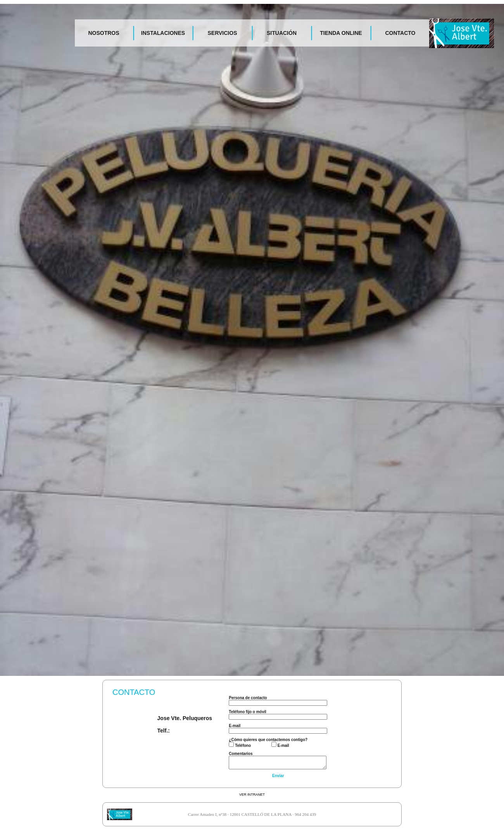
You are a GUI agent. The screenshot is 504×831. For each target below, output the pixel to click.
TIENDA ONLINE (341, 33)
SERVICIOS (223, 33)
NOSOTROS (104, 33)
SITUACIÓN (282, 33)
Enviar (278, 776)
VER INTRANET (252, 795)
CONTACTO (400, 33)
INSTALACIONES (163, 33)
